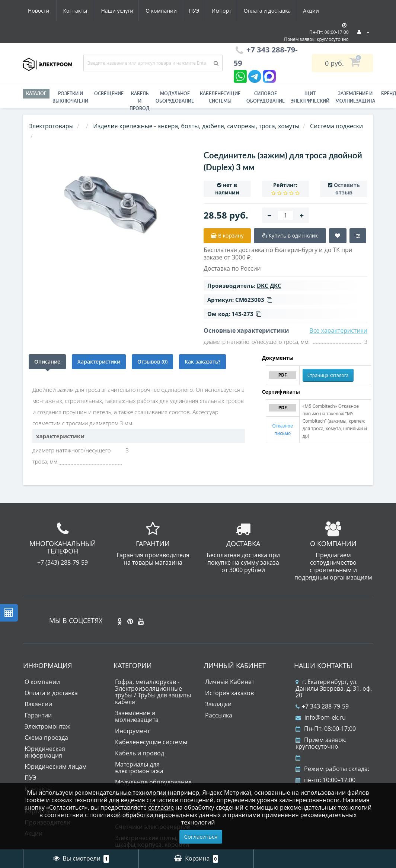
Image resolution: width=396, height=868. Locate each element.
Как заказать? (202, 362)
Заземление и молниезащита (137, 716)
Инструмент (132, 731)
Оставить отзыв (347, 189)
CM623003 (254, 300)
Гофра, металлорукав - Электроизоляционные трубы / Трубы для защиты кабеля (153, 692)
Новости (278, 11)
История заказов (229, 693)
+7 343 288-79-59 (322, 706)
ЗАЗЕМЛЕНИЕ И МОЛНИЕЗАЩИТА (355, 97)
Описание (47, 362)
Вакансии (38, 704)
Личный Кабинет (230, 682)
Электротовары (51, 126)
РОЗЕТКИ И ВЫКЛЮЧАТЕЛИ (70, 97)
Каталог (36, 93)
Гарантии (38, 715)
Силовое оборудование (266, 97)
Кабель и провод (140, 101)
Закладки (218, 704)
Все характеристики (338, 330)
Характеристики (99, 362)
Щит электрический (310, 97)
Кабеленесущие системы (220, 97)
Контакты (315, 11)
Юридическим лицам (56, 767)
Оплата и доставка (200, 11)
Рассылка (219, 715)
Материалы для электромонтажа (139, 768)
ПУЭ (124, 11)
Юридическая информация (45, 752)
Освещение (109, 93)
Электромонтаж (47, 726)
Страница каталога (328, 375)
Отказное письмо (283, 430)
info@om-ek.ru (321, 717)
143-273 (246, 314)
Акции (245, 11)
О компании (90, 11)
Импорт (153, 11)
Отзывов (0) (152, 362)
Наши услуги (44, 11)
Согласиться (201, 836)
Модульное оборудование (175, 97)
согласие (161, 807)
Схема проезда (46, 738)
